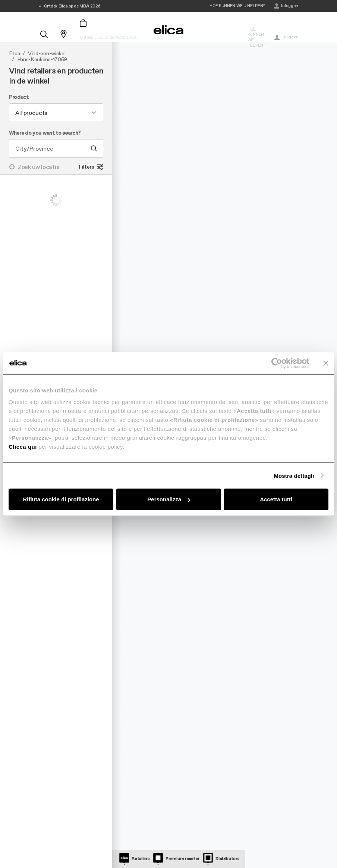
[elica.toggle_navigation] (42, 16)
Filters (91, 167)
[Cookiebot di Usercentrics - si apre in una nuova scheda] (277, 363)
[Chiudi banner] (326, 363)
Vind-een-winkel (47, 54)
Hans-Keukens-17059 (42, 60)
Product (19, 97)
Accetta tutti (276, 499)
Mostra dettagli (294, 475)
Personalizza (169, 499)
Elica (14, 54)
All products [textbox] (31, 113)
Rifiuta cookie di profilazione (61, 499)
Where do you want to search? (45, 133)
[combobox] (56, 113)
